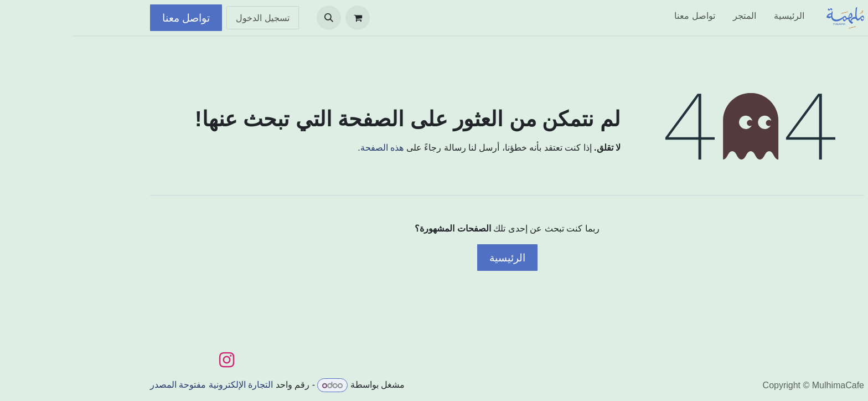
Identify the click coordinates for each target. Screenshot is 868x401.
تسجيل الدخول (190, 18)
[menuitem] (716, 18)
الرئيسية (434, 258)
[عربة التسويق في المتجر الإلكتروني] (285, 18)
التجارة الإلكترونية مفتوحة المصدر (138, 385)
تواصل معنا (113, 18)
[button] (256, 18)
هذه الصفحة (309, 148)
